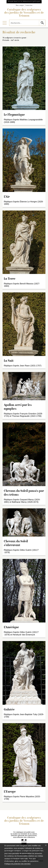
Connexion (29, 5)
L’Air (7, 197)
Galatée (9, 710)
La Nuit (9, 361)
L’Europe (10, 792)
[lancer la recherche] (42, 23)
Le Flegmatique (14, 115)
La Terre (10, 279)
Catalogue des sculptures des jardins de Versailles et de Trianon (24, 13)
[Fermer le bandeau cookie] (46, 845)
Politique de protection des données (17, 864)
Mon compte (20, 5)
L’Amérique (11, 627)
